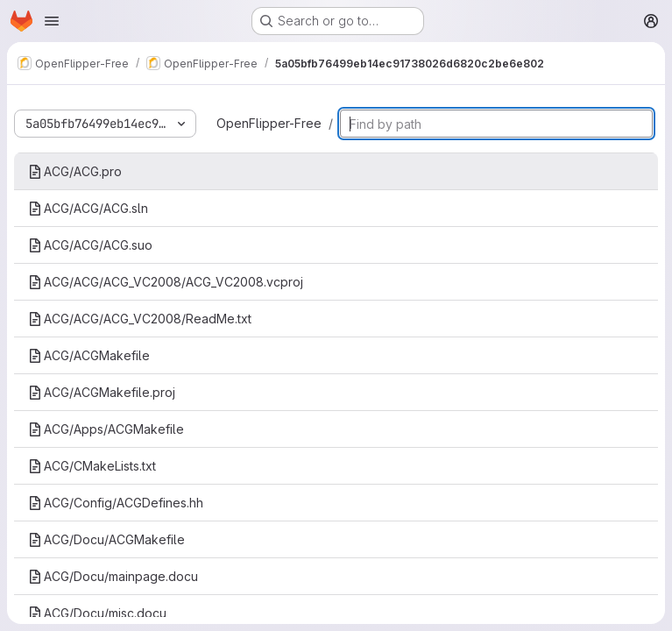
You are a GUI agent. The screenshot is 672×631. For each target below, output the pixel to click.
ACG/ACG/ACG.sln (88, 208)
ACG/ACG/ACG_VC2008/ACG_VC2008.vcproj (166, 282)
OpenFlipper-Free (269, 123)
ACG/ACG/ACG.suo (90, 245)
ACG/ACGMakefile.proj (102, 392)
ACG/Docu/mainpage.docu (113, 576)
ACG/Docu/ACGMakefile (106, 539)
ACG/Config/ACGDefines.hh (116, 503)
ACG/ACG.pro (75, 171)
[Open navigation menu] (52, 21)
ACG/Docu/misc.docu (97, 613)
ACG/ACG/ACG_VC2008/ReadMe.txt (140, 319)
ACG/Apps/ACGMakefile (106, 429)
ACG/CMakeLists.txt (92, 466)
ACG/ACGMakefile (89, 355)
